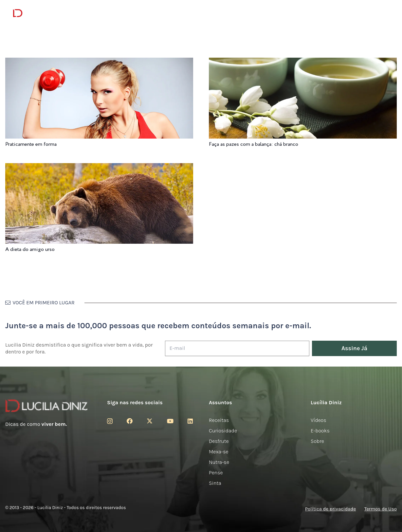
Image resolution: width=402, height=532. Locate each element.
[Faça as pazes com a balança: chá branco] (303, 62)
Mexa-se (219, 452)
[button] (384, 13)
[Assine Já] (354, 348)
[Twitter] (150, 421)
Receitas (219, 420)
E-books (320, 431)
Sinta (215, 483)
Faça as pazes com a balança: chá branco (254, 144)
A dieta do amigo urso (30, 249)
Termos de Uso (381, 509)
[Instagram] (110, 421)
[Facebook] (130, 421)
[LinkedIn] (190, 421)
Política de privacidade (330, 509)
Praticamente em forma (31, 144)
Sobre (317, 441)
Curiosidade (223, 431)
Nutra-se (219, 462)
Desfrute (219, 441)
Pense (216, 473)
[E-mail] (237, 348)
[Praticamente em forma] (99, 62)
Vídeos (319, 420)
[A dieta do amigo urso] (99, 168)
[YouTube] (170, 421)
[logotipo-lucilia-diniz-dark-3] (40, 13)
